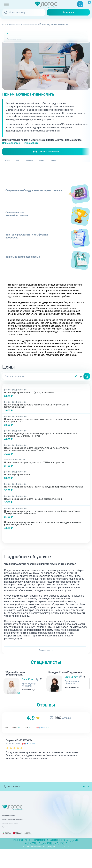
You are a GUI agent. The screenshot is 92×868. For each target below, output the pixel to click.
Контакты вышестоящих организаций (22, 835)
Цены (32, 167)
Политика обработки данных (18, 839)
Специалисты (54, 167)
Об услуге (13, 167)
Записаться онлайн (46, 156)
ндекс (23, 738)
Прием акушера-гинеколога (23, 43)
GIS (43, 738)
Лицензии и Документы (15, 831)
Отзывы (76, 167)
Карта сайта (9, 843)
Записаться (68, 12)
